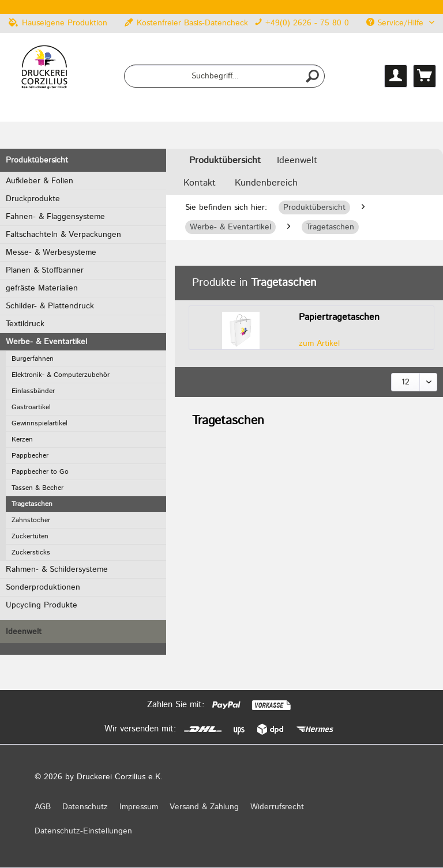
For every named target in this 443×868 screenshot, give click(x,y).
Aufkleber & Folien (40, 181)
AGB (43, 807)
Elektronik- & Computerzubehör (61, 375)
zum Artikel (319, 344)
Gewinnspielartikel (40, 423)
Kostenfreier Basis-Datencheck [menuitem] (186, 23)
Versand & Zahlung (204, 807)
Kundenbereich (266, 183)
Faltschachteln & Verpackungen (63, 235)
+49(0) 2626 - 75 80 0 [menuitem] (302, 23)
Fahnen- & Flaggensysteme (55, 217)
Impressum (139, 807)
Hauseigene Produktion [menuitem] (58, 23)
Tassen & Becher (37, 488)
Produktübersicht (37, 160)
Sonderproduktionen (43, 587)
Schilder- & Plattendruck (50, 306)
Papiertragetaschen (339, 318)
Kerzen (22, 439)
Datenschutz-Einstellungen (83, 831)
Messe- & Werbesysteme (51, 252)
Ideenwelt (24, 632)
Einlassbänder (33, 391)
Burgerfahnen (33, 359)
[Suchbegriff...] (224, 76)
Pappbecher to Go (40, 472)
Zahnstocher (31, 520)
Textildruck (25, 324)
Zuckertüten (30, 536)
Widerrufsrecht (277, 807)
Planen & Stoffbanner (45, 270)
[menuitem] (224, 76)
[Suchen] (313, 76)
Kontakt (200, 183)
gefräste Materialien (42, 288)
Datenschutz (85, 807)
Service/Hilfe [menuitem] (396, 23)
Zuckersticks (31, 552)
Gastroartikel (31, 407)
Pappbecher (30, 456)
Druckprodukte (33, 199)
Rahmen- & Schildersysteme (57, 569)
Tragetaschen (32, 504)
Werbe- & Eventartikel (46, 342)
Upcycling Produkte (42, 605)
